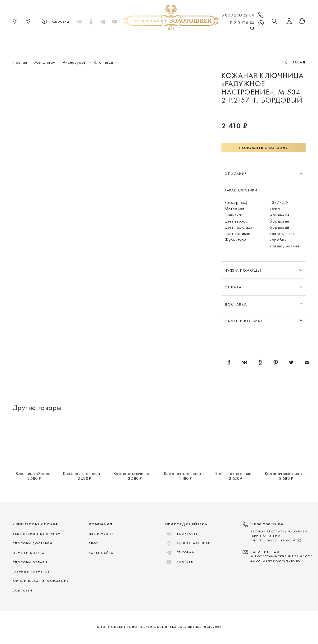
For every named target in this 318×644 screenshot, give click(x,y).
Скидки (253, 40)
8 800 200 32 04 (243, 16)
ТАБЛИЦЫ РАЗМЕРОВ (31, 571)
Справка (55, 22)
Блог (93, 543)
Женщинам (148, 40)
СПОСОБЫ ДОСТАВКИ (32, 543)
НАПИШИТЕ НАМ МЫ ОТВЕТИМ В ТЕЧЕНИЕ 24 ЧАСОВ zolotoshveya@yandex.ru (282, 556)
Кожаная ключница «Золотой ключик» (201, 473)
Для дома (210, 40)
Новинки (69, 40)
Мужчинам (179, 40)
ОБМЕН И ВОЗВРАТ (29, 553)
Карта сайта (101, 553)
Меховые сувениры (107, 40)
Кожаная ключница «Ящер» (89, 473)
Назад (299, 62)
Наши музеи (101, 534)
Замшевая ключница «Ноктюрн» (245, 473)
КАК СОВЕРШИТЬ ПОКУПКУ (36, 534)
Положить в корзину (263, 148)
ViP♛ (232, 40)
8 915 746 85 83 (247, 25)
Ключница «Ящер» (33, 473)
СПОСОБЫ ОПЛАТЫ (30, 562)
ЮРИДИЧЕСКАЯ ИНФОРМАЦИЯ (41, 581)
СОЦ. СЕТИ (22, 590)
